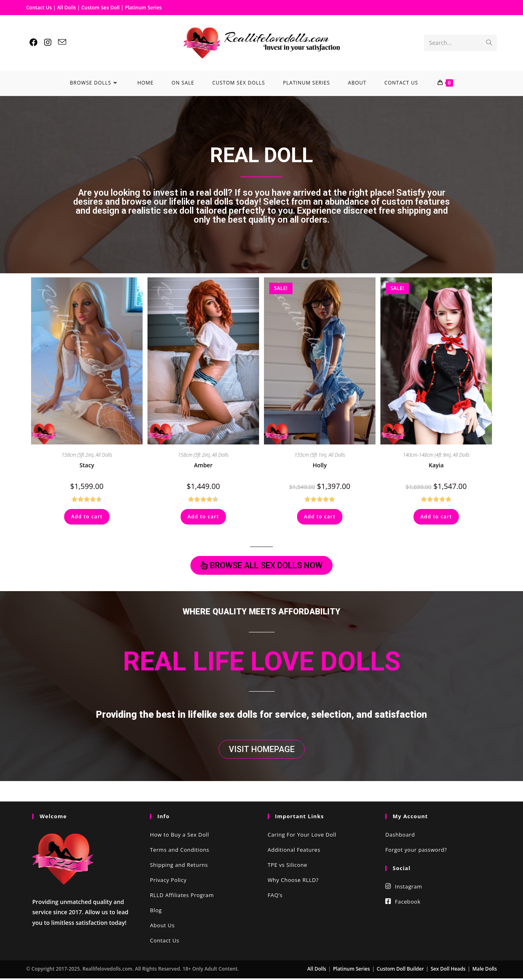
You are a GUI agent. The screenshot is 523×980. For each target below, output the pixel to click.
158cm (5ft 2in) (77, 455)
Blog (156, 912)
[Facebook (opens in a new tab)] (34, 42)
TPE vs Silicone (287, 866)
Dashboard (400, 836)
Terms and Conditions (180, 851)
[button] (261, 566)
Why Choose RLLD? (293, 882)
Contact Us (39, 8)
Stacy (87, 465)
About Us (162, 927)
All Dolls (67, 8)
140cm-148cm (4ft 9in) (427, 455)
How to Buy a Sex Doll (180, 836)
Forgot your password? (416, 851)
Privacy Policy (168, 882)
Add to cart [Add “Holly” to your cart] (320, 517)
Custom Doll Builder (400, 970)
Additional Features (294, 851)
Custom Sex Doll (101, 8)
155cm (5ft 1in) (310, 455)
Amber (203, 465)
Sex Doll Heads (448, 970)
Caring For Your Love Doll (302, 836)
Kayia (436, 465)
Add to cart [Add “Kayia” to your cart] (436, 517)
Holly (320, 465)
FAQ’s (275, 897)
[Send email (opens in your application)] (62, 42)
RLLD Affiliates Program (182, 897)
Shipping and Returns (179, 866)
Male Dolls (485, 970)
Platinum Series (143, 8)
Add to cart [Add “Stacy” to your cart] (87, 517)
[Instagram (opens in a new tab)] (48, 42)
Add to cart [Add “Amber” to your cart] (203, 517)
